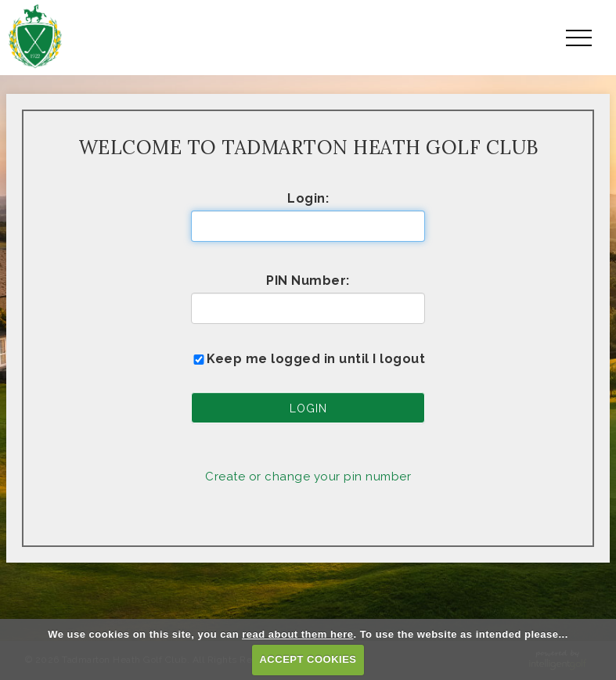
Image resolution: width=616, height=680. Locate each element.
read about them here (297, 634)
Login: (308, 198)
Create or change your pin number (308, 477)
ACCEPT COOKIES (308, 659)
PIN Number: (308, 281)
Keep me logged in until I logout (308, 359)
